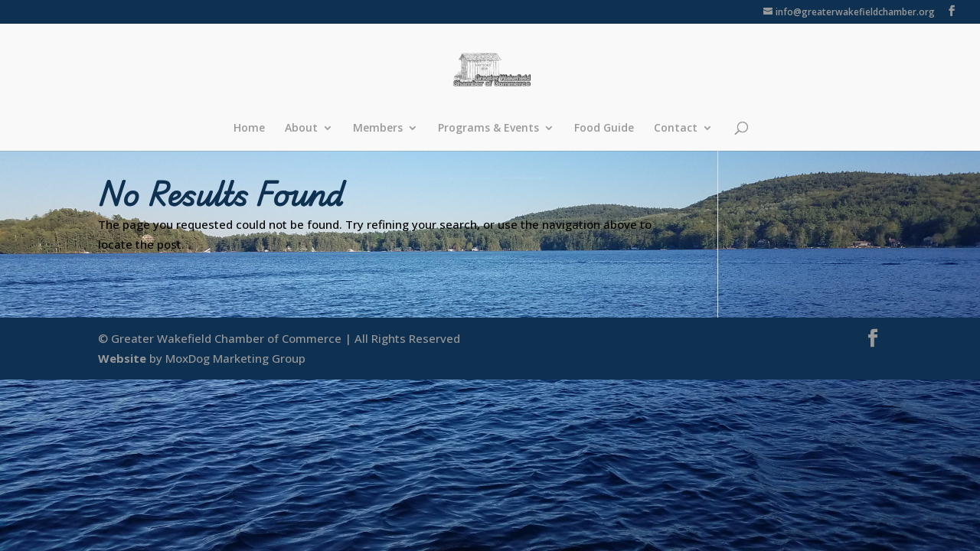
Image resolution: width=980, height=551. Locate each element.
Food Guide (604, 129)
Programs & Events (488, 129)
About (301, 129)
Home (249, 129)
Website (122, 358)
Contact (676, 129)
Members (378, 129)
